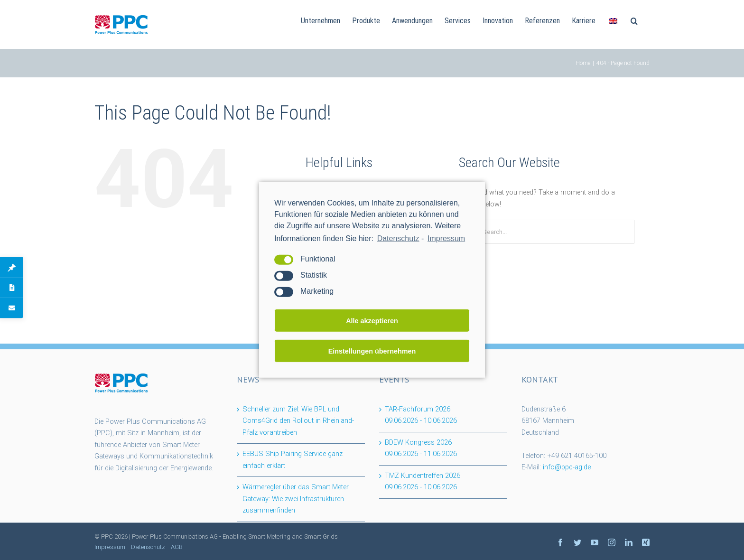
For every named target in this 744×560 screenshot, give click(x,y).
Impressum (110, 547)
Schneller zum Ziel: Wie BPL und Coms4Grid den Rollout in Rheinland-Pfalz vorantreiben (298, 421)
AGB (177, 547)
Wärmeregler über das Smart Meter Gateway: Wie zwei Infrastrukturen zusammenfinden (296, 499)
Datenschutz (398, 238)
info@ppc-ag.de (567, 467)
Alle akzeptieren (372, 321)
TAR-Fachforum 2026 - (421, 415)
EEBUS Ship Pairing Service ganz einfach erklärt (293, 460)
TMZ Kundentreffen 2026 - (423, 482)
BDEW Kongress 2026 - (421, 448)
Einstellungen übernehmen (372, 351)
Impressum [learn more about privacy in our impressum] (446, 238)
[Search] (634, 20)
